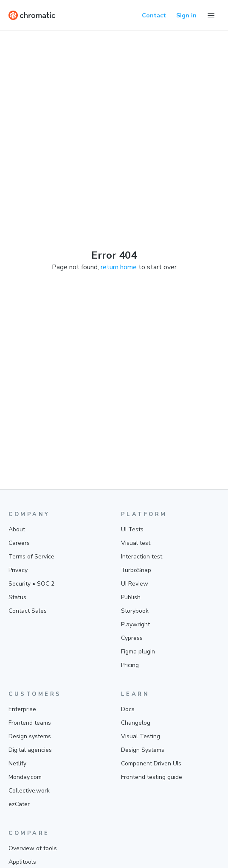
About (17, 529)
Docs (128, 709)
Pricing (130, 665)
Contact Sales (28, 611)
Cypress (132, 638)
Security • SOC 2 (31, 584)
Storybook (135, 611)
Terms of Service (31, 557)
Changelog (136, 723)
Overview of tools (33, 848)
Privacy (18, 570)
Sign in (186, 15)
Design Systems (143, 750)
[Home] (32, 15)
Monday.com (25, 777)
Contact (154, 15)
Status (17, 597)
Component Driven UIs (151, 763)
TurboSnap (136, 570)
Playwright (135, 624)
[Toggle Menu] (211, 15)
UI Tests (132, 529)
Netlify (17, 763)
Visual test (136, 543)
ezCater (19, 804)
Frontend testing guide (152, 777)
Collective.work (29, 791)
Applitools (22, 862)
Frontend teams (30, 723)
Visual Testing (141, 736)
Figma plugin (138, 652)
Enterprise (22, 709)
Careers (19, 543)
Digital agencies (30, 750)
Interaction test (142, 557)
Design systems (30, 736)
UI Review (135, 584)
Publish (131, 597)
